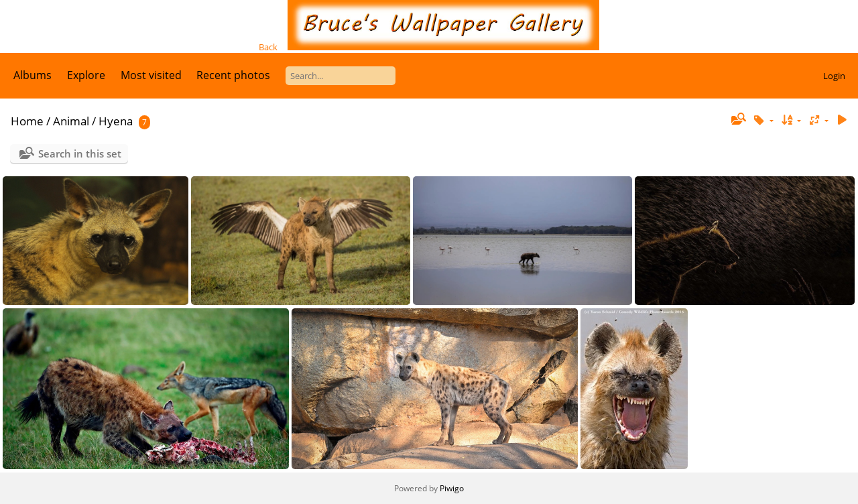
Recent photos (233, 75)
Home (27, 121)
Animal (71, 121)
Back (268, 47)
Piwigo (452, 488)
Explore (86, 75)
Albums (33, 75)
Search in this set (80, 153)
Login (834, 76)
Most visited (151, 75)
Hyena (116, 121)
